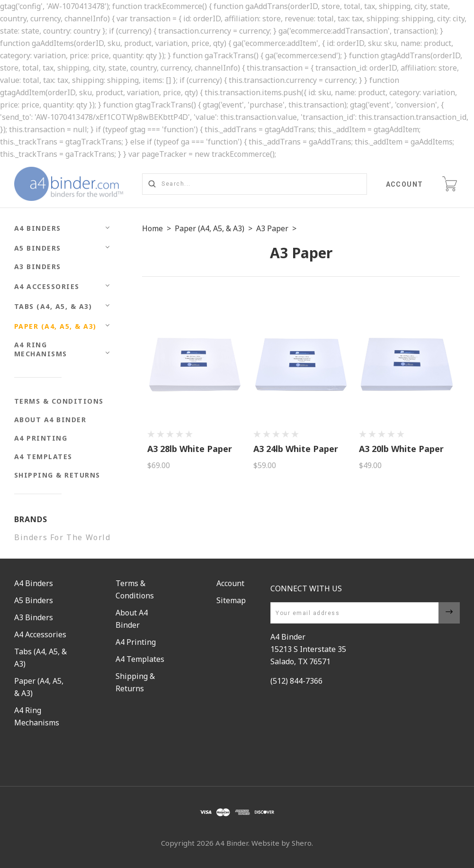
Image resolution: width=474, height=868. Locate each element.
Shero (302, 843)
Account (405, 184)
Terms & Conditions (59, 401)
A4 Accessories (47, 286)
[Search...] (255, 184)
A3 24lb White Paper (296, 449)
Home (152, 228)
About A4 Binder (50, 420)
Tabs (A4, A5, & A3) (53, 306)
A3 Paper (272, 228)
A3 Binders (38, 267)
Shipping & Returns (57, 475)
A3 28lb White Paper (190, 449)
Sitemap (231, 600)
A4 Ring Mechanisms (41, 349)
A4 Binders (38, 228)
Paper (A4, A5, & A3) (55, 326)
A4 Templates (43, 457)
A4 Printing (41, 438)
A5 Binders (38, 248)
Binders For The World (63, 537)
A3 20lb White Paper (401, 449)
